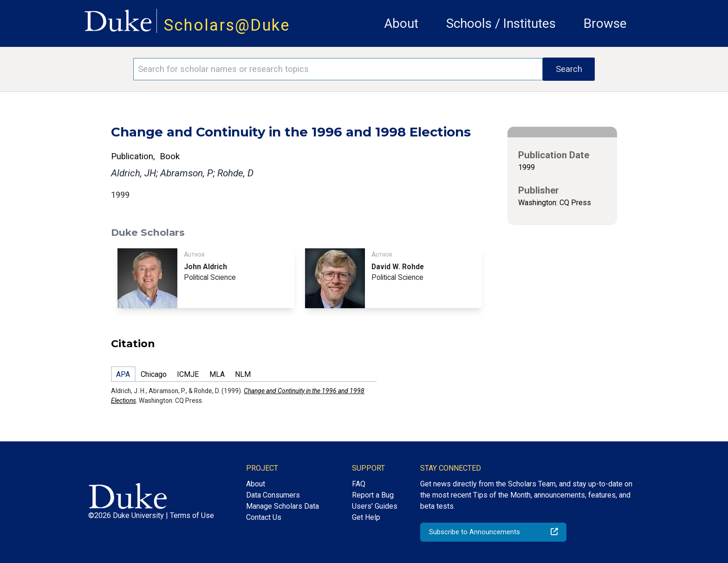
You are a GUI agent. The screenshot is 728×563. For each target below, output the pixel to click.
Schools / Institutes (501, 23)
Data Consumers (273, 495)
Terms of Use (192, 515)
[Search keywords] (338, 69)
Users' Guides (375, 506)
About (401, 23)
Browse (605, 23)
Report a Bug (373, 495)
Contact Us (264, 517)
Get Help (366, 517)
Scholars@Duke (227, 25)
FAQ (359, 484)
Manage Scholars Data (283, 506)
